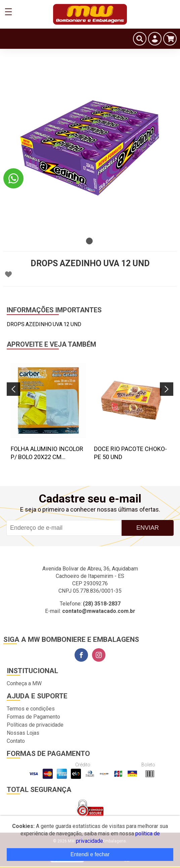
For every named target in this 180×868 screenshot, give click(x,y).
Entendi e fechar (90, 854)
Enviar (148, 528)
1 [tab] (89, 241)
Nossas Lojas (23, 733)
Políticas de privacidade (35, 725)
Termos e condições (31, 709)
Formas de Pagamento (33, 717)
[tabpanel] (90, 147)
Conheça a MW (24, 683)
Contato (16, 741)
